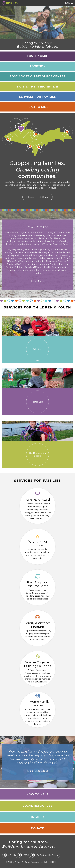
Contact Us (37, 817)
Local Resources (38, 806)
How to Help (37, 794)
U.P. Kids (12, 855)
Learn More (37, 281)
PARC (26, 855)
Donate (37, 828)
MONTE (53, 862)
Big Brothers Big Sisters (47, 855)
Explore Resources (38, 771)
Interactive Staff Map (38, 197)
